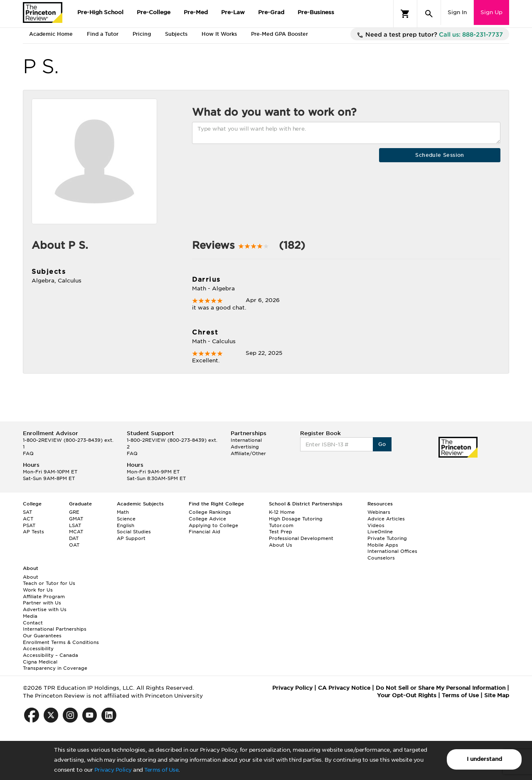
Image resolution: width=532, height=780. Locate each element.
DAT (74, 538)
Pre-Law (233, 12)
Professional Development (301, 538)
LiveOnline (380, 532)
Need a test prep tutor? (430, 35)
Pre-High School (100, 12)
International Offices (392, 551)
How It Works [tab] (219, 34)
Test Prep (281, 532)
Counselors (381, 558)
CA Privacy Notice (344, 688)
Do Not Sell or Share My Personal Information (441, 688)
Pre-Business (316, 12)
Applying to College (213, 525)
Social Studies (134, 532)
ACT (28, 519)
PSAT (29, 525)
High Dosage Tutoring (296, 519)
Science (126, 519)
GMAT (76, 519)
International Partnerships (55, 629)
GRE (74, 512)
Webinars (379, 512)
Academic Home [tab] (51, 34)
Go (382, 444)
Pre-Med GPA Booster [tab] (280, 34)
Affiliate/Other (248, 453)
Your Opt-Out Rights (407, 695)
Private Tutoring (387, 538)
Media (30, 616)
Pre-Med (196, 12)
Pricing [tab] (142, 34)
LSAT (75, 525)
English (126, 525)
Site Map (497, 695)
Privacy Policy (113, 770)
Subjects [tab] (176, 34)
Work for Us (38, 590)
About (31, 577)
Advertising (245, 447)
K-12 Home (282, 512)
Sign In (457, 12)
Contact (33, 623)
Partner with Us (42, 603)
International (246, 440)
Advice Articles (386, 519)
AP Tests (33, 532)
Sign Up (491, 12)
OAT (74, 545)
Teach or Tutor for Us (49, 583)
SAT (27, 512)
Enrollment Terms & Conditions (61, 642)
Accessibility (38, 649)
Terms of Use (161, 770)
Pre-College (154, 12)
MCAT (76, 532)
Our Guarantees (42, 636)
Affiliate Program (44, 597)
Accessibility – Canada (50, 655)
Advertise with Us (45, 609)
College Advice (207, 519)
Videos (376, 525)
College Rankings (210, 512)
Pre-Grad (271, 12)
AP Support (131, 538)
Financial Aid (204, 532)
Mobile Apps (383, 545)
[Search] (429, 14)
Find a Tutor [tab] (103, 34)
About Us (281, 545)
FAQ (28, 453)
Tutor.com (281, 525)
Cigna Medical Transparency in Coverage (55, 665)
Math (123, 512)
